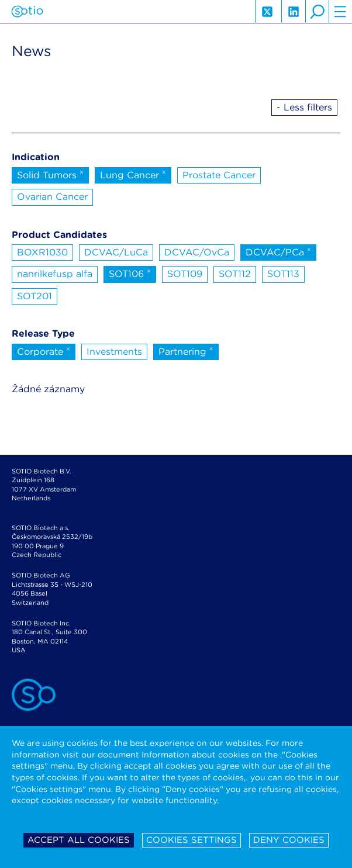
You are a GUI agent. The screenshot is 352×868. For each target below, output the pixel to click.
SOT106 (130, 273)
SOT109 (185, 274)
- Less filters (304, 107)
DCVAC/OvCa (197, 252)
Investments (114, 352)
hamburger (340, 12)
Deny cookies (289, 840)
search (317, 12)
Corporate (44, 351)
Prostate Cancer (219, 175)
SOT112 (235, 274)
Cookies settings (191, 840)
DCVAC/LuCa (116, 252)
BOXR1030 (42, 252)
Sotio (27, 12)
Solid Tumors (50, 174)
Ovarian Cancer (52, 197)
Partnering (186, 351)
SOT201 (34, 296)
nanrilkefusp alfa (55, 274)
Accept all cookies (79, 840)
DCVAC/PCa (278, 251)
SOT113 (283, 274)
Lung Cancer (133, 174)
